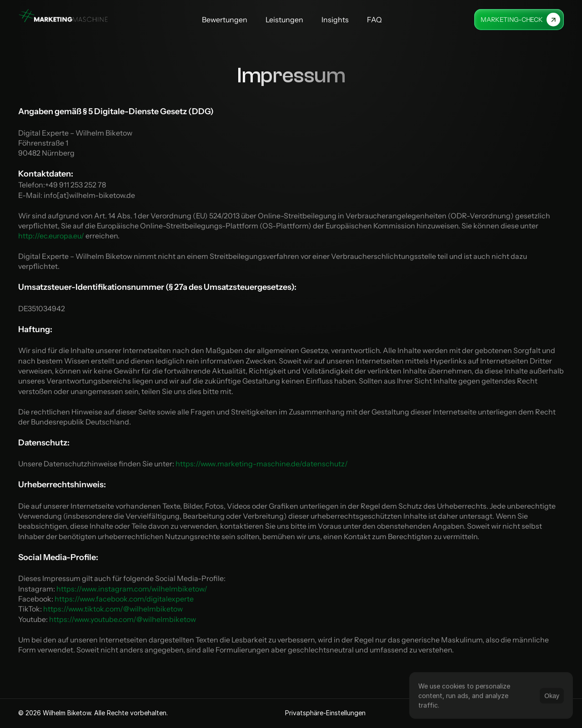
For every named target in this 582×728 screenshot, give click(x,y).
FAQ (374, 20)
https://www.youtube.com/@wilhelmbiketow (123, 619)
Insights (335, 20)
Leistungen (284, 20)
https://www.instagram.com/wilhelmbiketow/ (133, 588)
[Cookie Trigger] (325, 713)
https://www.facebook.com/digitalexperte (124, 599)
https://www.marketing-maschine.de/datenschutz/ (262, 464)
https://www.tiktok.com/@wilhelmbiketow (113, 609)
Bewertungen (225, 20)
